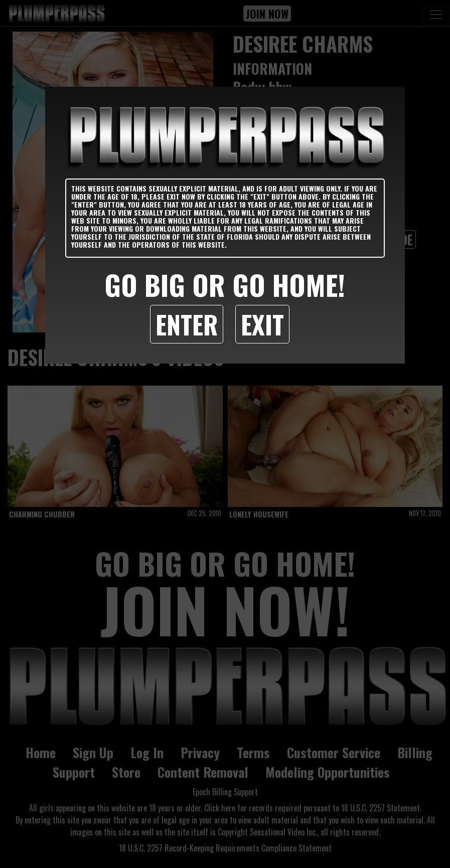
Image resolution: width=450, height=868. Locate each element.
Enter (187, 324)
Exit (262, 324)
